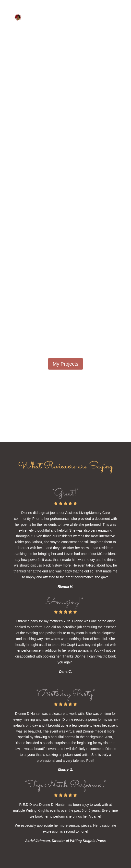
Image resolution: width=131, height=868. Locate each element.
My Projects (65, 364)
